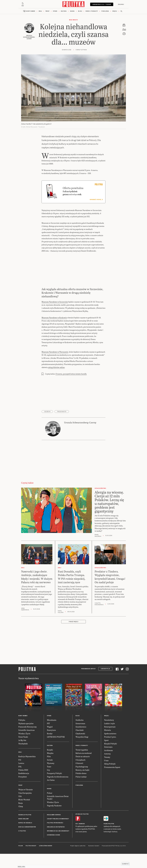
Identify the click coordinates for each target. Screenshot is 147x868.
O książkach (80, 774)
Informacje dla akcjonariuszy (58, 845)
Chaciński (80, 745)
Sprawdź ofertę (96, 214)
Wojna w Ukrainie (26, 804)
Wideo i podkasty (92, 11)
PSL (20, 781)
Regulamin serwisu (54, 829)
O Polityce (22, 845)
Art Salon (51, 795)
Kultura (64, 11)
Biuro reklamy (24, 833)
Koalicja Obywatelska (27, 771)
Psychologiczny (82, 781)
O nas (106, 775)
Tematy (107, 771)
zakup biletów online (56, 382)
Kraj (40, 11)
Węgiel (50, 741)
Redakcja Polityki (25, 829)
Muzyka (50, 767)
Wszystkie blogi (82, 751)
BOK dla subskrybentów (27, 841)
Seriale (50, 774)
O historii (79, 778)
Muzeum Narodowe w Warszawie (55, 366)
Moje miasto (73, 20)
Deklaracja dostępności (56, 841)
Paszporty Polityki (54, 788)
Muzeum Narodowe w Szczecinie (55, 316)
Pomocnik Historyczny (28, 741)
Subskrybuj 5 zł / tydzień (101, 4)
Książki (50, 764)
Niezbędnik (23, 758)
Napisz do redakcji (25, 837)
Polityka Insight (31, 860)
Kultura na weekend (84, 767)
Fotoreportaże (110, 741)
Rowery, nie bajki (82, 784)
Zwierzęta (108, 761)
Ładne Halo (83, 860)
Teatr (49, 781)
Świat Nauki (23, 751)
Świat (47, 11)
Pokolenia (105, 11)
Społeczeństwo (110, 748)
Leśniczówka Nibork (46, 860)
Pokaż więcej (73, 636)
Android (82, 838)
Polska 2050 (23, 784)
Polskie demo (81, 788)
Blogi (80, 11)
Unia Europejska (25, 807)
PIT (48, 738)
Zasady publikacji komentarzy (58, 833)
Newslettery (109, 735)
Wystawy (51, 778)
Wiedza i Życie (24, 748)
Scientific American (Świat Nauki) (58, 812)
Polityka (22, 735)
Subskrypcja (105, 683)
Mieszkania (52, 735)
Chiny (21, 821)
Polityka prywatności (55, 837)
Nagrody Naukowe (54, 820)
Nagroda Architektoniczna (58, 791)
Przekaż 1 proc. (110, 751)
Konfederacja (24, 788)
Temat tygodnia (82, 764)
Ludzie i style (110, 738)
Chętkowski (80, 748)
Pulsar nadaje (81, 791)
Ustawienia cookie (54, 850)
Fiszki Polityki (109, 838)
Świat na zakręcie (83, 771)
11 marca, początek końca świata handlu (71, 388)
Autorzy (107, 768)
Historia (107, 745)
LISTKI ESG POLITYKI (56, 751)
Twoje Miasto (62, 426)
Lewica (21, 778)
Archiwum (108, 765)
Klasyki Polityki (111, 758)
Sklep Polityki (110, 778)
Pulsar (50, 807)
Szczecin (47, 426)
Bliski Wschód (24, 814)
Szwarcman (80, 738)
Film (49, 771)
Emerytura (51, 745)
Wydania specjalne (26, 738)
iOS (77, 838)
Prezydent (23, 791)
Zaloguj (121, 4)
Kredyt (50, 748)
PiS (20, 774)
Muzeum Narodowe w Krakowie (54, 332)
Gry (48, 784)
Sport (106, 755)
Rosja (21, 817)
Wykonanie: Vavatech (94, 860)
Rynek (55, 11)
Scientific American (26, 745)
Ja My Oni (22, 755)
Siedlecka (80, 735)
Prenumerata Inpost (88, 683)
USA (20, 811)
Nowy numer (31, 11)
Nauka (72, 11)
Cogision (77, 860)
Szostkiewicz (81, 741)
